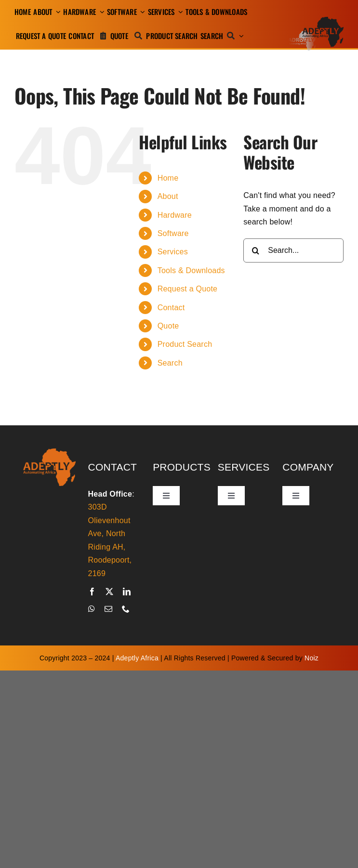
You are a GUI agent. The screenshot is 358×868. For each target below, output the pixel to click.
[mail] (108, 609)
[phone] (126, 609)
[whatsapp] (92, 609)
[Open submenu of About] (56, 12)
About (168, 196)
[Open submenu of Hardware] (100, 12)
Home (168, 178)
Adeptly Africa (137, 658)
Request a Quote (188, 289)
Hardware (175, 215)
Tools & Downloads (191, 270)
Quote (168, 326)
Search (170, 363)
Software (173, 233)
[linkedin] (127, 592)
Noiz (312, 658)
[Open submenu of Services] (179, 12)
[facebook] (92, 592)
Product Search (185, 344)
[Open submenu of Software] (141, 12)
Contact (171, 308)
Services (173, 252)
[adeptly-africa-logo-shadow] (316, 20)
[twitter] (109, 592)
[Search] (220, 36)
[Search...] (293, 250)
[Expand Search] (241, 36)
